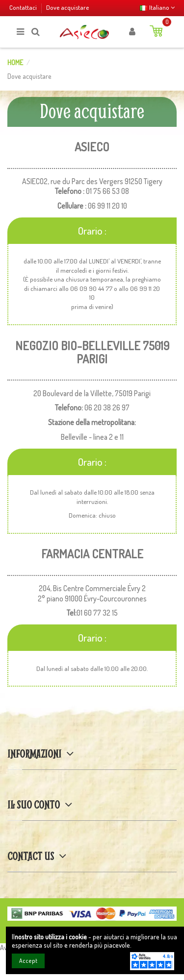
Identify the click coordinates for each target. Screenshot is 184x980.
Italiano (157, 7)
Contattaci (24, 7)
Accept (28, 961)
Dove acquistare (67, 7)
